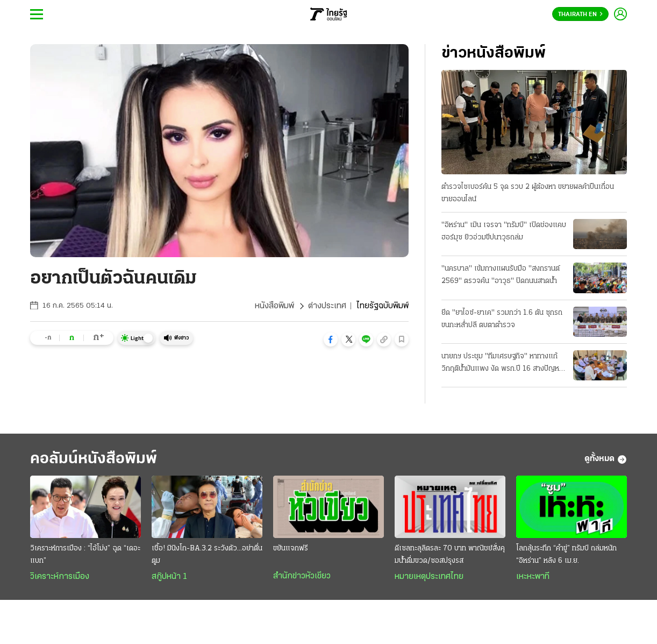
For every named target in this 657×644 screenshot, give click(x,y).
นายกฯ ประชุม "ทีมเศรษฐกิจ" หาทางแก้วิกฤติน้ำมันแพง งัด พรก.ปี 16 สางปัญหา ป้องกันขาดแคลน (502, 364)
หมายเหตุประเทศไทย (429, 577)
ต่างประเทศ (327, 306)
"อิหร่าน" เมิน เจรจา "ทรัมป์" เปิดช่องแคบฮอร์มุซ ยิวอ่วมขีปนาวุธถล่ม (504, 231)
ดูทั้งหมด (606, 459)
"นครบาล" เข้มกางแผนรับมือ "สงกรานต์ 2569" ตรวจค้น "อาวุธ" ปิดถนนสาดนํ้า (501, 275)
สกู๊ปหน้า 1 (169, 577)
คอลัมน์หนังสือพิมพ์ (94, 459)
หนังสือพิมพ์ (274, 306)
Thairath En (580, 15)
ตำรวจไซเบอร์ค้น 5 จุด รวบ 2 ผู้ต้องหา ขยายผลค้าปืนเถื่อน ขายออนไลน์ (528, 193)
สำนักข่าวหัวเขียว (302, 576)
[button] (331, 339)
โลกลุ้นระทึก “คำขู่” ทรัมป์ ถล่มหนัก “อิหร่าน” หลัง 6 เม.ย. (566, 555)
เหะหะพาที (533, 577)
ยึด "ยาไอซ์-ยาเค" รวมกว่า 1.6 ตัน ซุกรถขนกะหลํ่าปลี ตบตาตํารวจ (502, 319)
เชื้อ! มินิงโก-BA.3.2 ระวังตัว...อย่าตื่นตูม (207, 555)
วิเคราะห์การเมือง (60, 577)
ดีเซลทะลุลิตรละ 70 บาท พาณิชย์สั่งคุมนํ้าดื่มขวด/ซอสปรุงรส (450, 555)
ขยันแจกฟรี (291, 549)
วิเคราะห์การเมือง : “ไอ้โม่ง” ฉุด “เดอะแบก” (85, 555)
